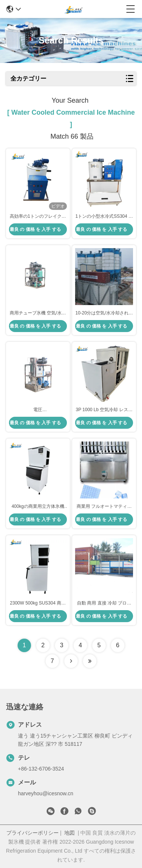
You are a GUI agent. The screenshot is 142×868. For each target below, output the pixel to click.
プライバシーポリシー (33, 833)
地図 (70, 833)
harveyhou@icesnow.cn (46, 793)
